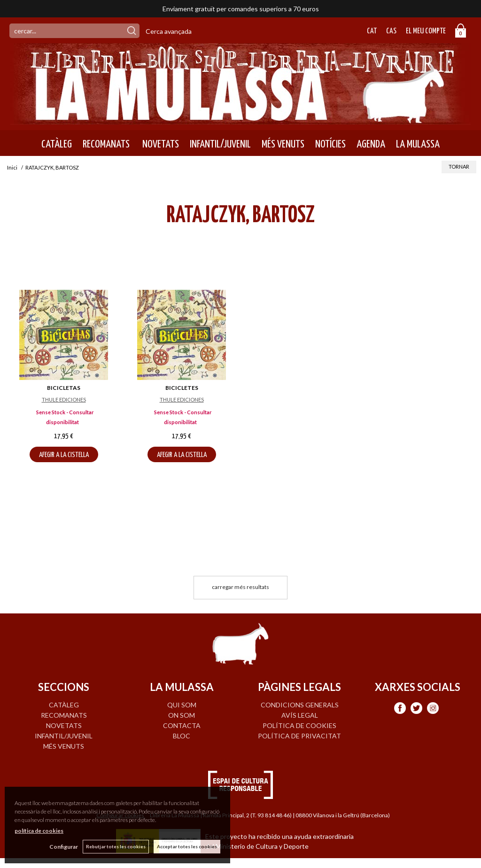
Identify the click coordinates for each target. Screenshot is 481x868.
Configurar (64, 847)
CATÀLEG (57, 144)
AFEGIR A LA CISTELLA (64, 455)
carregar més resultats (240, 587)
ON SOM (182, 715)
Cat (372, 31)
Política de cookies (299, 725)
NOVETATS (160, 144)
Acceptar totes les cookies (187, 846)
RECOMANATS (106, 144)
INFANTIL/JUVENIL (220, 144)
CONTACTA (182, 725)
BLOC (182, 736)
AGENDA (371, 144)
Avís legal (300, 715)
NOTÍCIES (330, 144)
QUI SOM (182, 705)
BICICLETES (182, 388)
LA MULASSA (418, 144)
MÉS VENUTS (283, 144)
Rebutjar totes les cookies (116, 846)
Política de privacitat (299, 736)
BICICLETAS (64, 388)
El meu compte (426, 31)
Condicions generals (300, 705)
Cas (391, 31)
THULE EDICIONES (64, 399)
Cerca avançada (169, 31)
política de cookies (39, 831)
